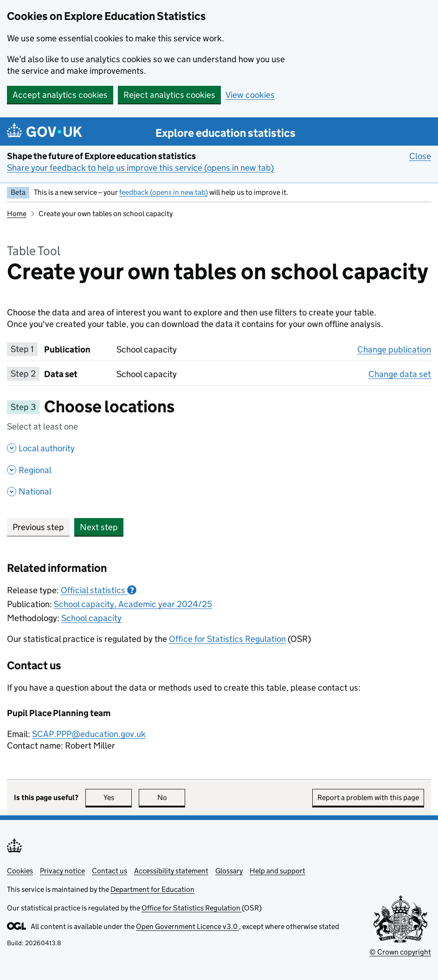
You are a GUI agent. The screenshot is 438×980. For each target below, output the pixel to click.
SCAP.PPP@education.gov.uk (89, 734)
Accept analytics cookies (60, 95)
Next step (99, 527)
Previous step (38, 527)
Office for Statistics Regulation (227, 639)
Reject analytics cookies (169, 95)
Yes (118, 797)
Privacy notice (62, 871)
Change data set (400, 374)
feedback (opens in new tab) (164, 192)
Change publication (394, 349)
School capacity (91, 618)
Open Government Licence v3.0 (187, 926)
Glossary (229, 871)
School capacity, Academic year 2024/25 (133, 604)
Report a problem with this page (368, 797)
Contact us (109, 871)
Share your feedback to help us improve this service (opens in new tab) (140, 168)
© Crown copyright (400, 952)
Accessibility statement (171, 871)
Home (17, 214)
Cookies (20, 871)
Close (420, 156)
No (171, 797)
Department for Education (152, 889)
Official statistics (99, 590)
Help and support (277, 871)
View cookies (250, 95)
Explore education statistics (225, 133)
